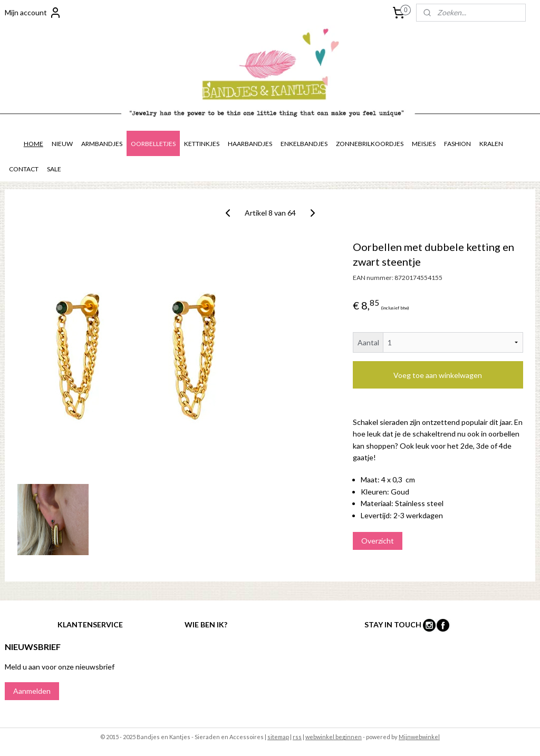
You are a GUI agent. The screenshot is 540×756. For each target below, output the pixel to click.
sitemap (278, 737)
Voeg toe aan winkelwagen (438, 375)
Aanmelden (32, 691)
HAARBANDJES (250, 144)
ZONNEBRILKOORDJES (370, 144)
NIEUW (62, 144)
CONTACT (24, 169)
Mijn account (33, 13)
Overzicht (378, 541)
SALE (54, 169)
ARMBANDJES (102, 144)
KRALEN (491, 144)
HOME (33, 144)
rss (297, 737)
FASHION (457, 144)
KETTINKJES (202, 144)
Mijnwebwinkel (419, 737)
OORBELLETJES (153, 144)
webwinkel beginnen (334, 737)
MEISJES (424, 144)
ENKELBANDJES (304, 144)
